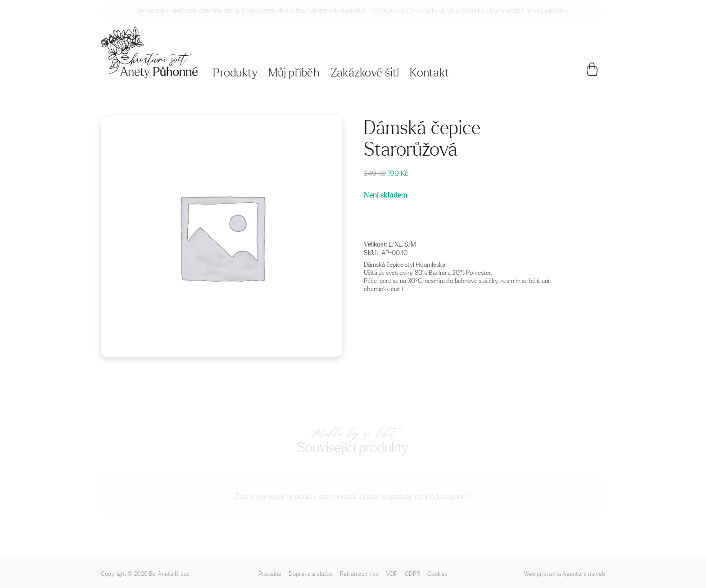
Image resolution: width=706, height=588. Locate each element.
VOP (392, 573)
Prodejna (270, 573)
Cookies (437, 573)
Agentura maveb (584, 573)
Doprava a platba (311, 573)
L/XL (395, 244)
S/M (410, 244)
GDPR (412, 573)
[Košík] (592, 73)
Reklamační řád (359, 573)
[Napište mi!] (149, 52)
